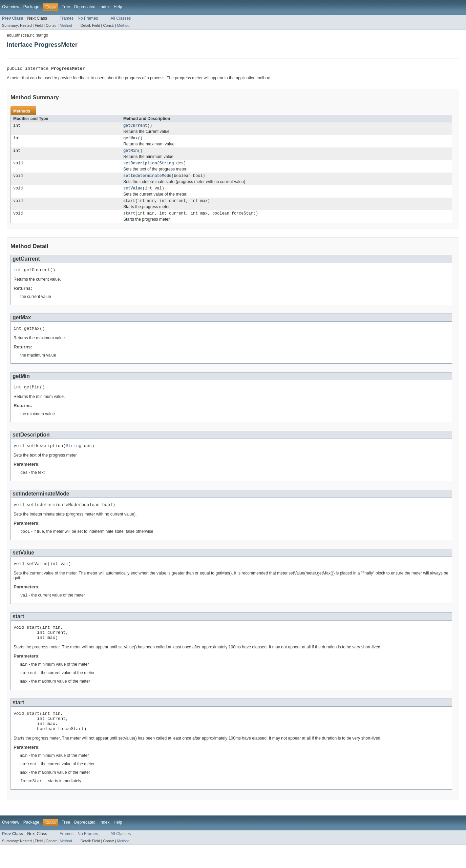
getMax (131, 140)
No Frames (88, 18)
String (167, 167)
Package (31, 7)
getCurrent (135, 127)
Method (66, 25)
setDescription (140, 167)
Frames (67, 18)
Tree (66, 7)
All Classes (121, 18)
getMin (131, 154)
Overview (11, 7)
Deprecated (85, 7)
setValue (133, 193)
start (129, 206)
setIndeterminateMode (147, 180)
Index (105, 7)
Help (118, 7)
